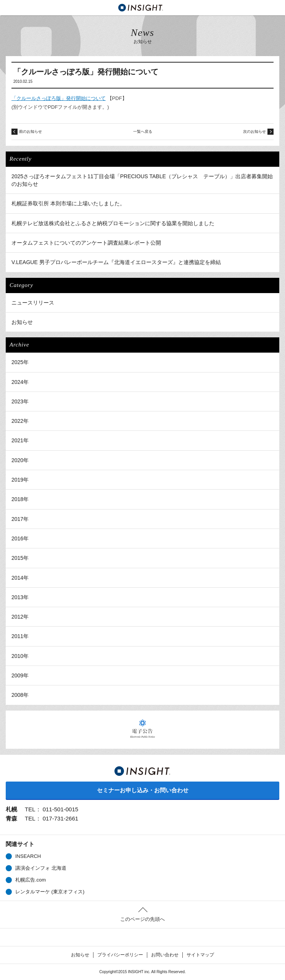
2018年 (20, 499)
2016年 (20, 538)
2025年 (20, 362)
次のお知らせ (254, 131)
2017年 (20, 519)
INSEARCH (28, 856)
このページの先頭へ (142, 919)
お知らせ (22, 322)
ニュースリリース (33, 303)
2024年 (20, 382)
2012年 (20, 617)
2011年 (20, 636)
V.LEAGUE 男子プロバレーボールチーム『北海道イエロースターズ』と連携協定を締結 (116, 262)
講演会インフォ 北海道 (41, 868)
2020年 (20, 460)
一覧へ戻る (143, 131)
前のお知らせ (31, 131)
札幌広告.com (31, 880)
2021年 (20, 440)
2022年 (20, 421)
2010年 (20, 656)
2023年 (20, 401)
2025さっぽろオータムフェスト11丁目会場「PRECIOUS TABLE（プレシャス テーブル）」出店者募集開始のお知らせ (142, 180)
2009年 (20, 675)
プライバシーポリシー (120, 955)
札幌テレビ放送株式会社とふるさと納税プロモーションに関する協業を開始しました (113, 223)
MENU (8, 8)
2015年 (20, 558)
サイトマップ (200, 955)
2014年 (20, 578)
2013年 (20, 597)
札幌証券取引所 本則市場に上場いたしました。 (68, 203)
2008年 (20, 695)
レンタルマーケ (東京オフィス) (50, 892)
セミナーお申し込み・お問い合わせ (143, 790)
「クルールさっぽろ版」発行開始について (59, 98)
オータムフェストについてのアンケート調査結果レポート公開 (86, 243)
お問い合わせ (165, 955)
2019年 (20, 480)
